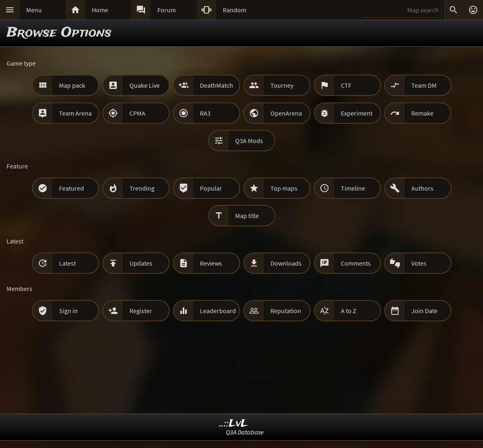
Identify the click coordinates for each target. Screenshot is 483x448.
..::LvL (234, 424)
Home (100, 10)
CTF (346, 85)
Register (141, 311)
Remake (422, 113)
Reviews (211, 263)
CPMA (137, 113)
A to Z (349, 311)
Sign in (68, 311)
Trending (142, 188)
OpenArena (286, 113)
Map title (247, 216)
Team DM (424, 85)
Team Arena (75, 113)
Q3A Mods (249, 141)
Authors (422, 188)
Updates (141, 263)
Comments (356, 263)
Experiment (357, 113)
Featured (71, 188)
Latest (67, 263)
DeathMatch (217, 85)
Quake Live (145, 85)
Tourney (282, 85)
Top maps (284, 188)
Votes (419, 263)
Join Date (424, 311)
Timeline (353, 188)
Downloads (286, 263)
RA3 (205, 113)
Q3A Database (245, 432)
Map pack (72, 85)
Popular (211, 188)
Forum (167, 10)
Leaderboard (218, 311)
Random (235, 10)
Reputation (286, 311)
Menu (34, 10)
